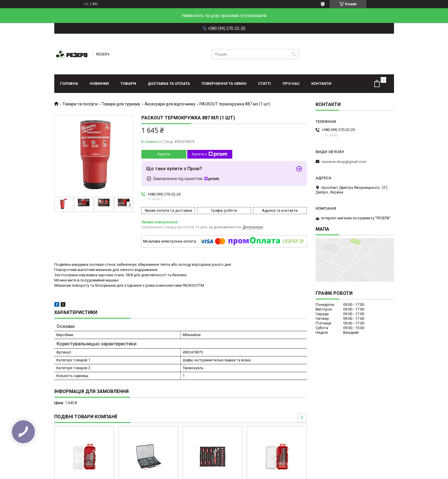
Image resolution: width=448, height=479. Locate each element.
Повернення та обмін (224, 84)
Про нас (291, 84)
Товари (128, 84)
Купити (164, 154)
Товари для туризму (121, 104)
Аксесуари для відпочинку (170, 104)
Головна (69, 84)
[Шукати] (294, 54)
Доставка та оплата (169, 84)
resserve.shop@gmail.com (344, 162)
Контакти (321, 84)
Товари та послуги (80, 104)
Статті (265, 84)
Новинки (99, 84)
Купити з (210, 154)
